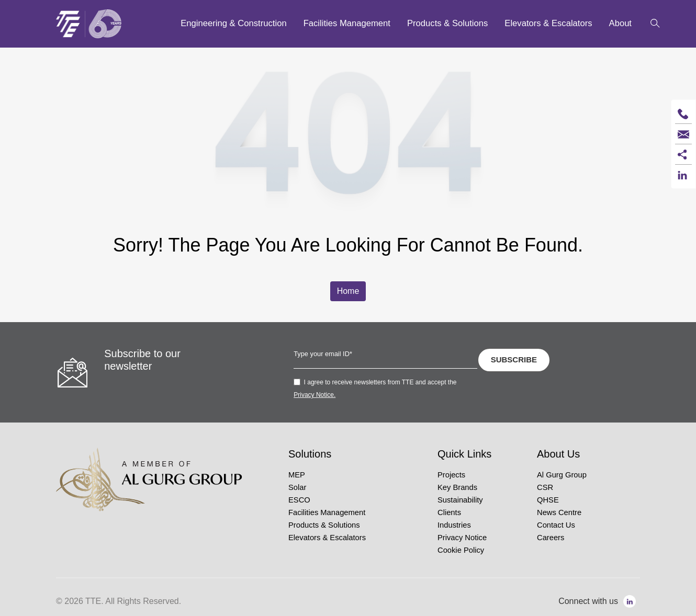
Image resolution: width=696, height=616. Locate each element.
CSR (545, 487)
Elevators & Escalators (327, 538)
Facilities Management (327, 512)
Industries (454, 525)
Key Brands (457, 487)
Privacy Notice (462, 538)
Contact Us (556, 525)
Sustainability (460, 500)
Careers (551, 538)
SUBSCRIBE (514, 360)
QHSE (548, 500)
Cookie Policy (461, 550)
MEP (297, 475)
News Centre (559, 512)
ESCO (299, 500)
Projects (451, 475)
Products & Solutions (324, 525)
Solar (297, 487)
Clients (449, 512)
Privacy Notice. (315, 395)
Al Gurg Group (562, 475)
